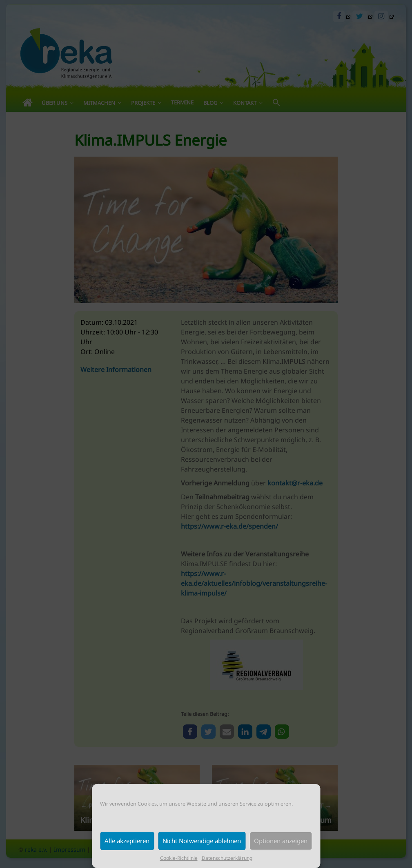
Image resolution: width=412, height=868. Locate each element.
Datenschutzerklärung (227, 858)
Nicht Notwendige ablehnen (202, 841)
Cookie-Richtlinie (179, 858)
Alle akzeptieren (127, 841)
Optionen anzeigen (281, 841)
